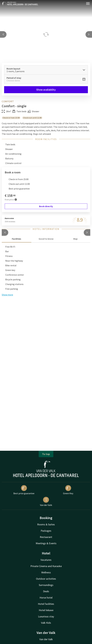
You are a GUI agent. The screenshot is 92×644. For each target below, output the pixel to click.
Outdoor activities (46, 579)
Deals (46, 591)
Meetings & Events (46, 543)
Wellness (46, 572)
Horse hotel (46, 598)
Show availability (46, 90)
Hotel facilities (46, 604)
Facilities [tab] (16, 239)
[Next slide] (89, 34)
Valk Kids (46, 623)
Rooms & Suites (46, 524)
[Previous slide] (3, 34)
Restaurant (46, 537)
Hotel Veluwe (46, 610)
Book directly (46, 206)
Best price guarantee (24, 490)
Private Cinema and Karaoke (46, 566)
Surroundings (46, 585)
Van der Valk (46, 502)
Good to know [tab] (46, 239)
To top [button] (46, 454)
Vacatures (46, 560)
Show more (7, 295)
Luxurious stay (46, 616)
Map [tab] (75, 239)
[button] (5, 232)
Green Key (68, 490)
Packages (46, 531)
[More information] (16, 200)
